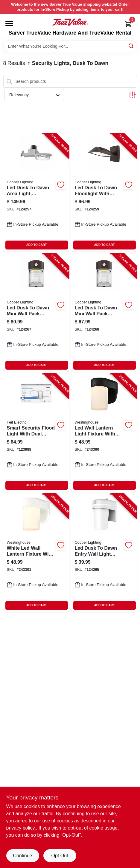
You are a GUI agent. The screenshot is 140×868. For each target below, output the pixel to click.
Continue (22, 856)
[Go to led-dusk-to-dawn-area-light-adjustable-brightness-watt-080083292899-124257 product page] (36, 193)
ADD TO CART (37, 245)
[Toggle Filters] (132, 95)
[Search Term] (70, 46)
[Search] (131, 46)
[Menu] (9, 24)
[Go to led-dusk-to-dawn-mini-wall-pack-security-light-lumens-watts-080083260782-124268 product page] (104, 313)
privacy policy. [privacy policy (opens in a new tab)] (21, 828)
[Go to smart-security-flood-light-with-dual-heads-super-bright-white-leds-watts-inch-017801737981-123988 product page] (36, 433)
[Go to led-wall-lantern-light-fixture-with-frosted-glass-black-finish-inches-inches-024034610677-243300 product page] (104, 433)
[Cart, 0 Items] (128, 24)
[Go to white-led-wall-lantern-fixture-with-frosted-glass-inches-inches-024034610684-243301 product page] (36, 553)
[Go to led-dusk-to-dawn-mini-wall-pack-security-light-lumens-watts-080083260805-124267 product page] (36, 313)
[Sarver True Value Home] (70, 22)
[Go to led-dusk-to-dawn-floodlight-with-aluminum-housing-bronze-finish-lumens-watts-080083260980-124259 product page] (104, 193)
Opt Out (60, 856)
